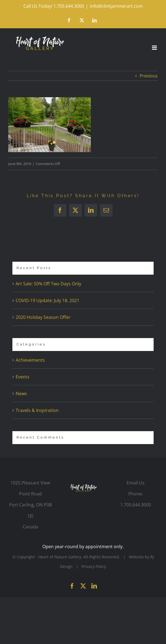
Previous (149, 76)
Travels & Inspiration (37, 410)
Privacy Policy (94, 566)
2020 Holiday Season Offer (43, 317)
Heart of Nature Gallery (60, 557)
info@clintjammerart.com (116, 6)
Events (23, 377)
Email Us (136, 483)
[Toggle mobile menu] (155, 48)
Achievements (30, 360)
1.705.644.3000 (136, 505)
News (21, 394)
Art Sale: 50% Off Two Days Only (48, 284)
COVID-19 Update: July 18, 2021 (47, 300)
